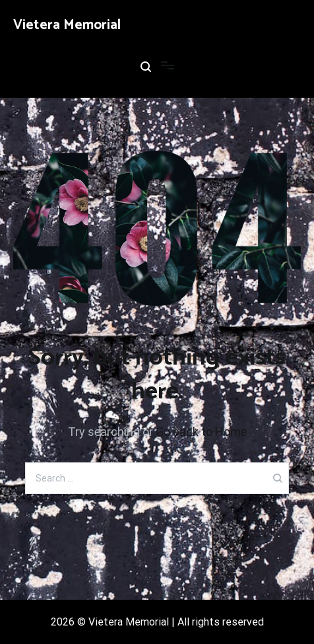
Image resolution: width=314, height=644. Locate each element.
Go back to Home (201, 432)
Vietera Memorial (67, 25)
